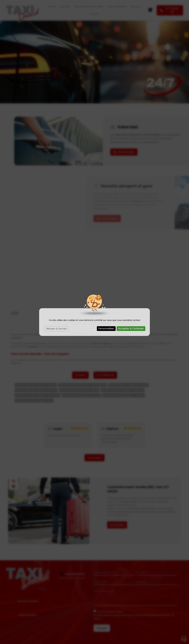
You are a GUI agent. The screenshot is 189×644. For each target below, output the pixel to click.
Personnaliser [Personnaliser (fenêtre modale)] (106, 328)
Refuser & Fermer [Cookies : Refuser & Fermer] (57, 329)
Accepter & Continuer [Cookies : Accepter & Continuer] (131, 328)
